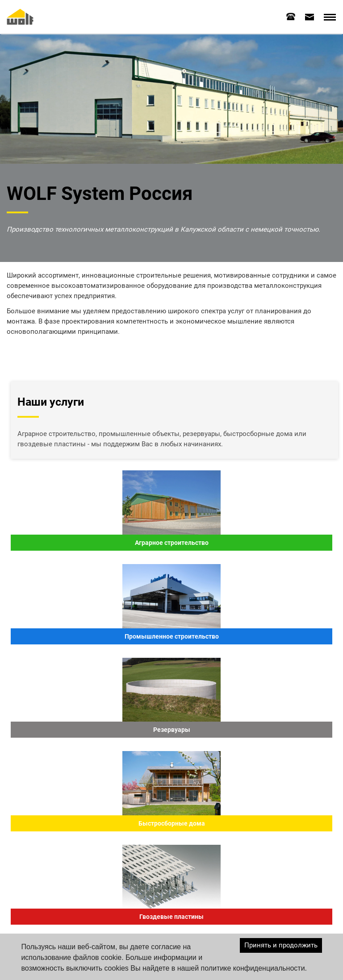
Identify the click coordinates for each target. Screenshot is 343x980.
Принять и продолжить (281, 945)
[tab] (291, 17)
